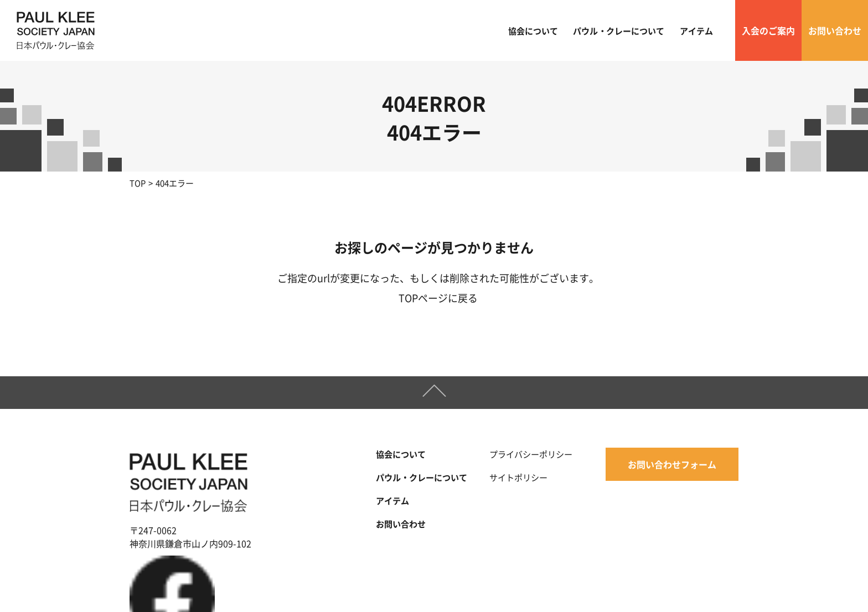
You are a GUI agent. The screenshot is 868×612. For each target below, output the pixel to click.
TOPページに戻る (438, 298)
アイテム (696, 31)
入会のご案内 (768, 30)
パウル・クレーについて (619, 31)
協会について (533, 31)
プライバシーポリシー (531, 454)
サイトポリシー (518, 477)
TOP (138, 183)
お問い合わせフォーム (672, 465)
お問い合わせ (835, 30)
